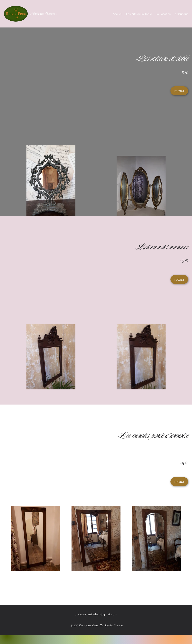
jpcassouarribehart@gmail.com (96, 614)
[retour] (179, 91)
